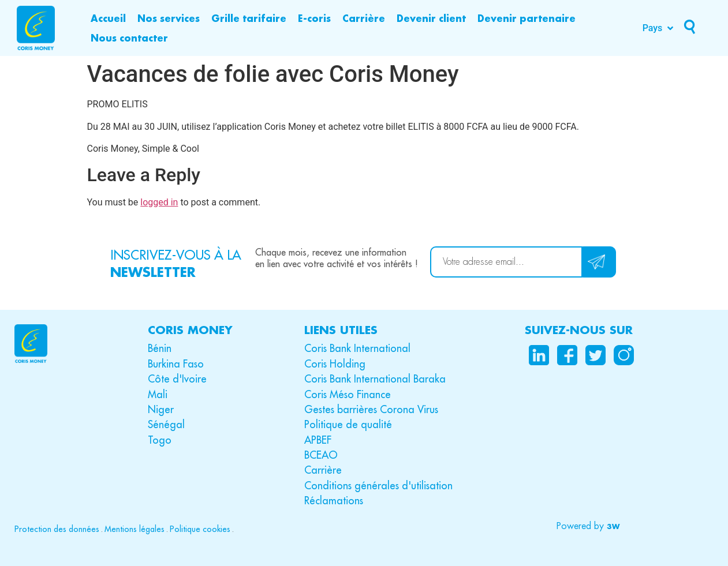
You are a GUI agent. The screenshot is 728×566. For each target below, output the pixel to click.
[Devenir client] (431, 18)
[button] (587, 526)
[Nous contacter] (129, 38)
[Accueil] (108, 18)
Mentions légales (135, 529)
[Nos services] (169, 18)
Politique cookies (200, 529)
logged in (159, 202)
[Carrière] (364, 18)
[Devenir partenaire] (527, 18)
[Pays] (659, 28)
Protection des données (57, 529)
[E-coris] (314, 18)
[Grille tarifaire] (249, 18)
